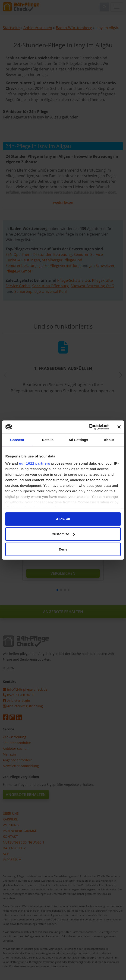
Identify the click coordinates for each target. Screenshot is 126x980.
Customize (63, 534)
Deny (63, 549)
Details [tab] (48, 440)
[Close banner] (119, 427)
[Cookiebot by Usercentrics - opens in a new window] (89, 427)
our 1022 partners (35, 463)
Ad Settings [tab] (78, 440)
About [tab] (109, 440)
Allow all (63, 519)
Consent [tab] (17, 440)
